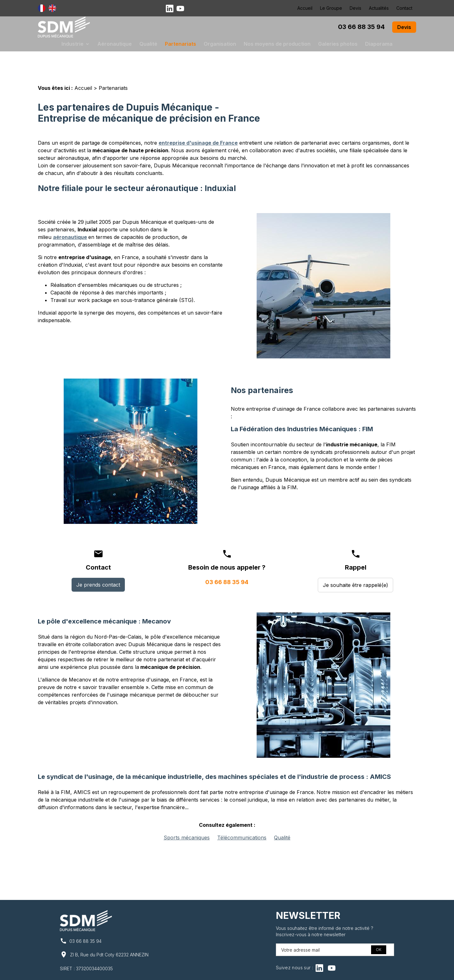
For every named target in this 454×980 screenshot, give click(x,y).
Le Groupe (331, 8)
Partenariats (180, 44)
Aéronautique (115, 44)
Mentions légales (152, 971)
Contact (404, 8)
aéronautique (70, 217)
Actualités (379, 8)
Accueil (305, 8)
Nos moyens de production (277, 44)
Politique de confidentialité (207, 971)
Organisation (220, 44)
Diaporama (379, 44)
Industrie (73, 44)
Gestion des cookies (299, 971)
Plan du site (256, 971)
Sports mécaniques (187, 817)
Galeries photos (338, 44)
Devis (355, 8)
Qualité (148, 44)
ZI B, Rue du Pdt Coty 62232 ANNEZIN (109, 934)
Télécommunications (242, 817)
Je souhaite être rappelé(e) (355, 565)
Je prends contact (98, 565)
